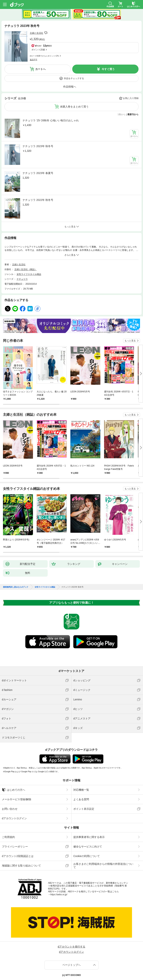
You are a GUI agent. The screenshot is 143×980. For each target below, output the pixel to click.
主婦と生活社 (36, 33)
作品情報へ (70, 71)
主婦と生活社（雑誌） (26, 254)
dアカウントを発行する (71, 931)
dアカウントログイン (14, 803)
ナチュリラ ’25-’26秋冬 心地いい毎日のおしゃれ (51, 105)
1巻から (122, 99)
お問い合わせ (10, 793)
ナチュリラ (22, 263)
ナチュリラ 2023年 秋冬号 (38, 130)
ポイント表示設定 (84, 793)
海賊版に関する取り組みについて (21, 850)
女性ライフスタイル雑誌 (29, 259)
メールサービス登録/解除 (17, 784)
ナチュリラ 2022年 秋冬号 (38, 184)
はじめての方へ (13, 774)
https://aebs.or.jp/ (59, 879)
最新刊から (133, 99)
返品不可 (34, 42)
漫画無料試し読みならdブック (16, 571)
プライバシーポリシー (15, 831)
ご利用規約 (8, 821)
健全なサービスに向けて (88, 831)
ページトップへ (71, 949)
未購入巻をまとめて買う (74, 91)
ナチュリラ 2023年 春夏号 (38, 157)
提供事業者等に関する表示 (89, 821)
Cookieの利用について (87, 840)
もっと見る (130, 325)
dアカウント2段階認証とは (18, 840)
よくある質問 (81, 784)
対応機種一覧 (81, 774)
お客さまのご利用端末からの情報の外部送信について (103, 850)
